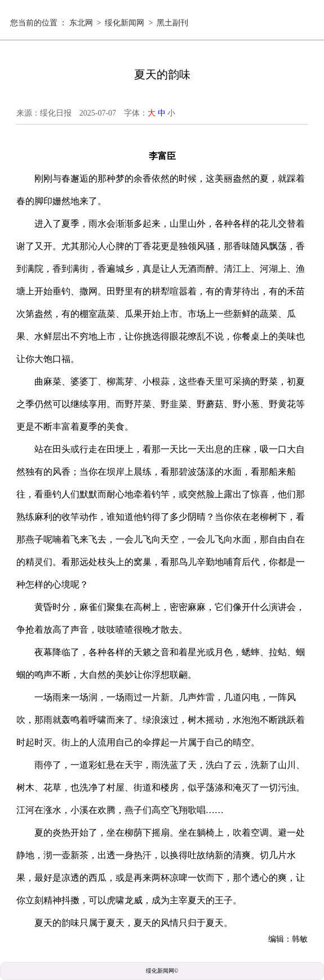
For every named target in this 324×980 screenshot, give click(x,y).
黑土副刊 (172, 23)
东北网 (81, 23)
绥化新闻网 (125, 23)
